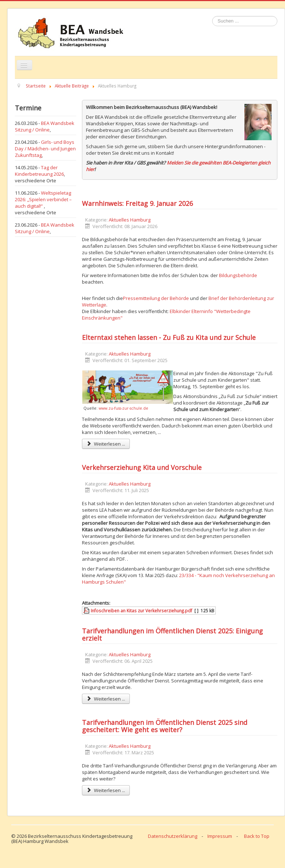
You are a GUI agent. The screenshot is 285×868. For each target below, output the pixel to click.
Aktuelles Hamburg (130, 220)
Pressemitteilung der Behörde (156, 298)
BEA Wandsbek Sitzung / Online (45, 126)
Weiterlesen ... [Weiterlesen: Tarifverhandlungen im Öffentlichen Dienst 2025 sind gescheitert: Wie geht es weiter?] (106, 790)
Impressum (220, 836)
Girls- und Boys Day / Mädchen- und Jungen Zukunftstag (45, 149)
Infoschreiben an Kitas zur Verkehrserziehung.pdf (141, 611)
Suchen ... (212, 16)
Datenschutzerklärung (173, 836)
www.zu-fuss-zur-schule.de (123, 408)
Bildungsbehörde (238, 275)
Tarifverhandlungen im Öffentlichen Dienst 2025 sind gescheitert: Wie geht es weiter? (165, 726)
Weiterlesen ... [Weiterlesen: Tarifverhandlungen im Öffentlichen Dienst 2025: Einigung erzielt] (106, 699)
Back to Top (257, 836)
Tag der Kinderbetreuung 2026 (39, 171)
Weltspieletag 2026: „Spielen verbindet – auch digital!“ (43, 199)
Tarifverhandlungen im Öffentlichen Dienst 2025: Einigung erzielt (172, 634)
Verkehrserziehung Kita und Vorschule (142, 467)
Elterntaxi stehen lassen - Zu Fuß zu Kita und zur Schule (169, 337)
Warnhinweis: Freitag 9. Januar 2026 (137, 203)
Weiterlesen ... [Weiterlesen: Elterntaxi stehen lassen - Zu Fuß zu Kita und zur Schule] (106, 444)
